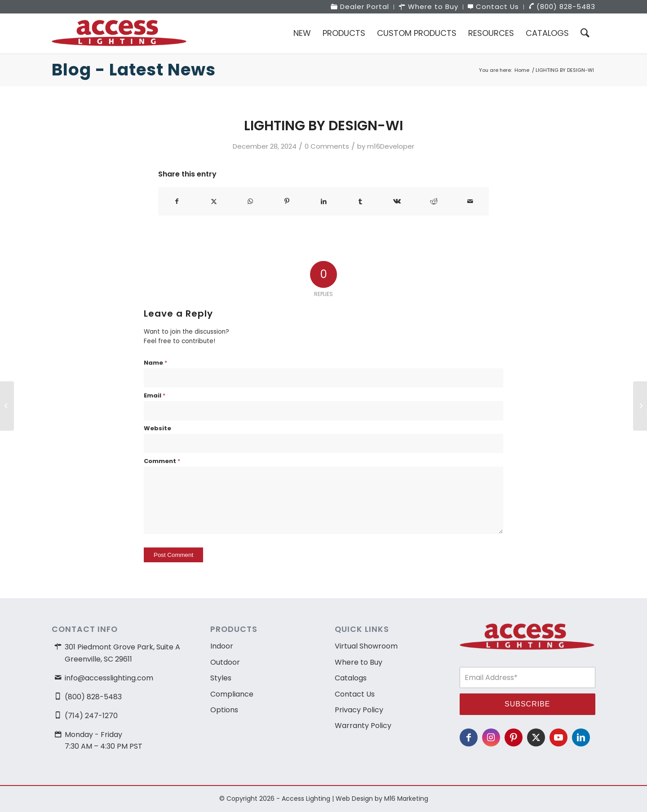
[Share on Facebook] (177, 201)
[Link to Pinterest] (514, 737)
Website (157, 428)
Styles (221, 678)
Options (224, 710)
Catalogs (351, 678)
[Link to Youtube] (558, 737)
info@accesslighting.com (109, 678)
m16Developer (391, 146)
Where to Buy (359, 662)
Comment (162, 461)
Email (155, 395)
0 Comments (327, 146)
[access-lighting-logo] (119, 33)
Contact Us (355, 694)
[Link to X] (536, 737)
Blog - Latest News (134, 70)
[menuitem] (360, 7)
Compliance (232, 694)
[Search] (585, 33)
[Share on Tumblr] (361, 201)
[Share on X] (214, 201)
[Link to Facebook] (469, 737)
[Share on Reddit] (434, 201)
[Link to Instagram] (491, 737)
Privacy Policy (359, 710)
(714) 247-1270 (91, 716)
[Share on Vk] (397, 201)
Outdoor (225, 662)
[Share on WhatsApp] (250, 201)
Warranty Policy (363, 726)
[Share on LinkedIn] (324, 201)
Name (155, 363)
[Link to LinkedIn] (581, 737)
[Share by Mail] (470, 201)
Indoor (222, 646)
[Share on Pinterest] (287, 201)
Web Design (354, 799)
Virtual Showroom (366, 646)
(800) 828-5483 (93, 697)
